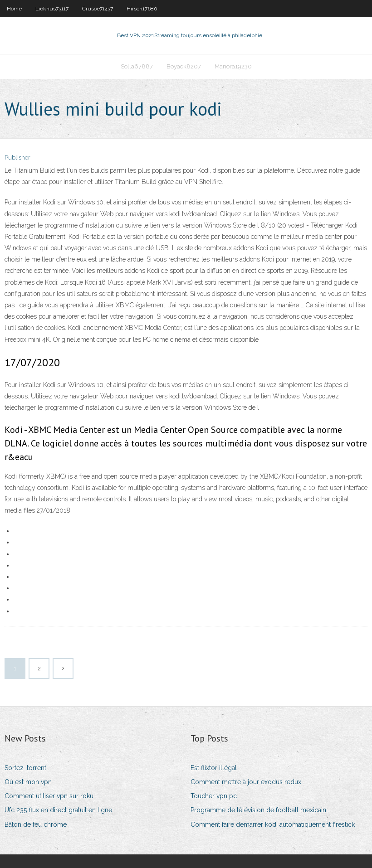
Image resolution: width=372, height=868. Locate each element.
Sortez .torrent (25, 768)
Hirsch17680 (142, 9)
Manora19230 (233, 66)
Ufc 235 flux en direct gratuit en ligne (58, 810)
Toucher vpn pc (214, 796)
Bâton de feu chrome (36, 824)
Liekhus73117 (52, 9)
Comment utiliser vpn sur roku (49, 796)
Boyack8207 (184, 66)
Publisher (17, 158)
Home (14, 9)
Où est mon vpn (28, 782)
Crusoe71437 (98, 9)
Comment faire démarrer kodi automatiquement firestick (273, 824)
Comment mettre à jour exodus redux (246, 782)
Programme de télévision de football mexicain (258, 810)
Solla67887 (137, 66)
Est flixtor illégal (214, 768)
